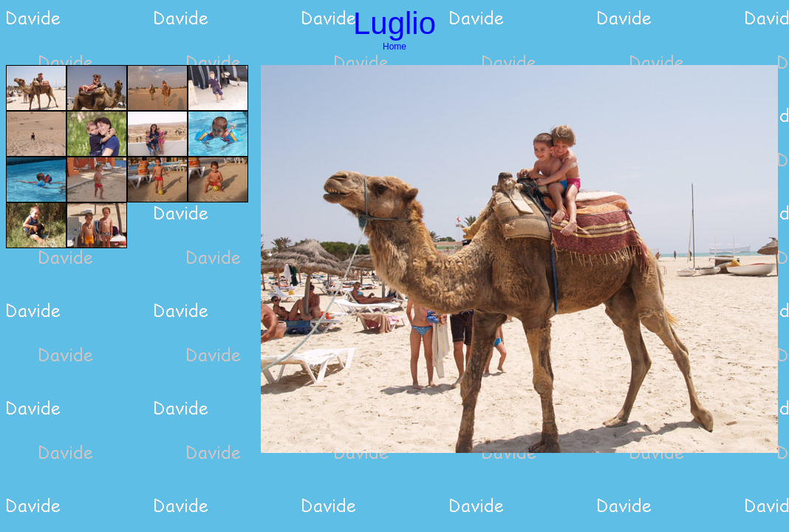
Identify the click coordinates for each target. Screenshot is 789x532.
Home (394, 47)
